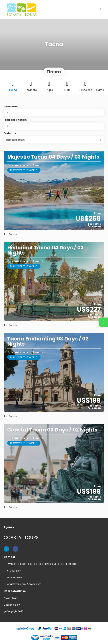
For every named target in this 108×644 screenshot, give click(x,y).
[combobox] (54, 126)
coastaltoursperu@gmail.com (24, 584)
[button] (54, 140)
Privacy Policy (11, 598)
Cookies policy (12, 605)
